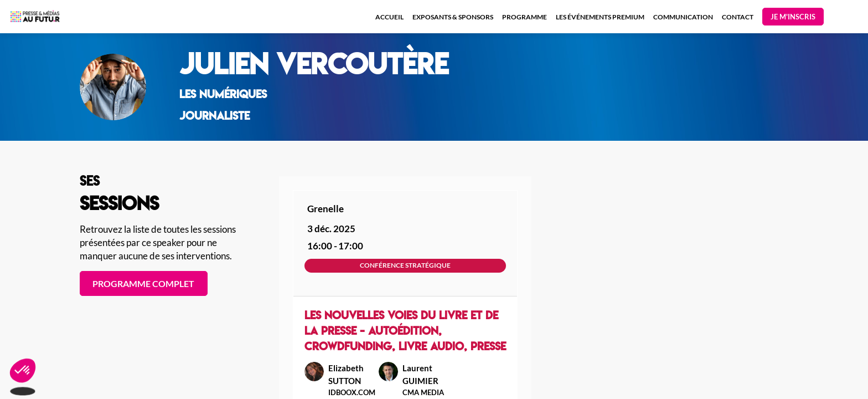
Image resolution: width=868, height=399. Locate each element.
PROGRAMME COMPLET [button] (143, 283)
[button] (793, 17)
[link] (389, 17)
